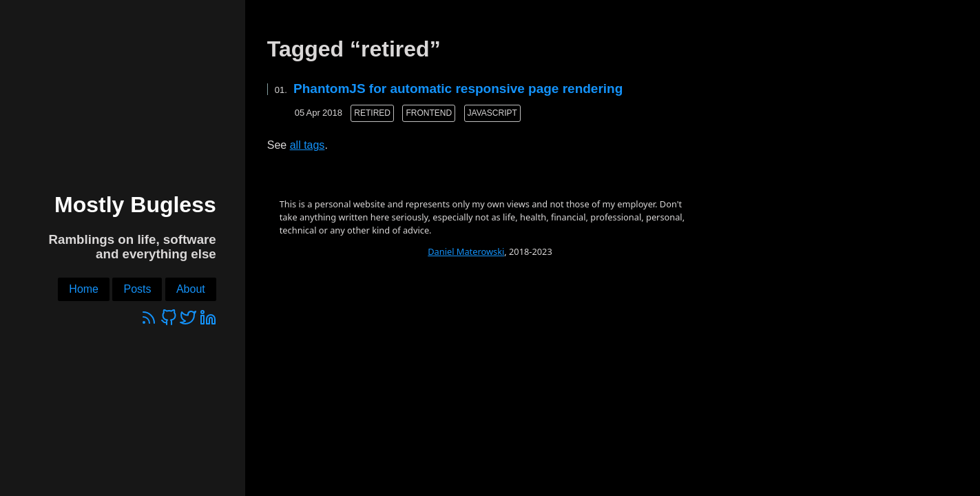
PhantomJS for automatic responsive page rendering (458, 89)
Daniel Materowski (466, 251)
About (191, 289)
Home (84, 289)
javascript (492, 113)
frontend (429, 113)
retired (372, 113)
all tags (307, 145)
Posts (137, 289)
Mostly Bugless (135, 205)
